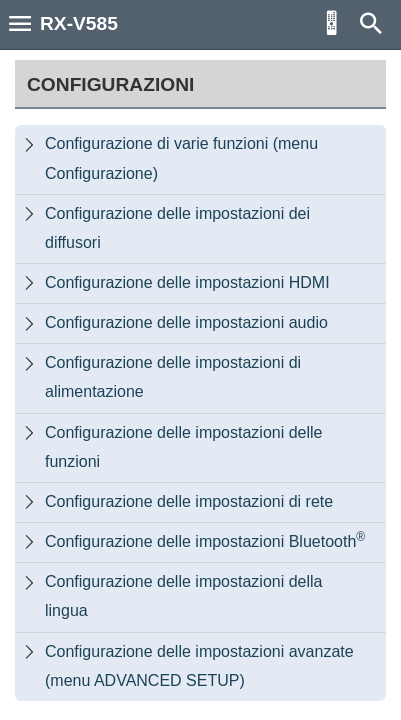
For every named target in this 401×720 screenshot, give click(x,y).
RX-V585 (79, 23)
